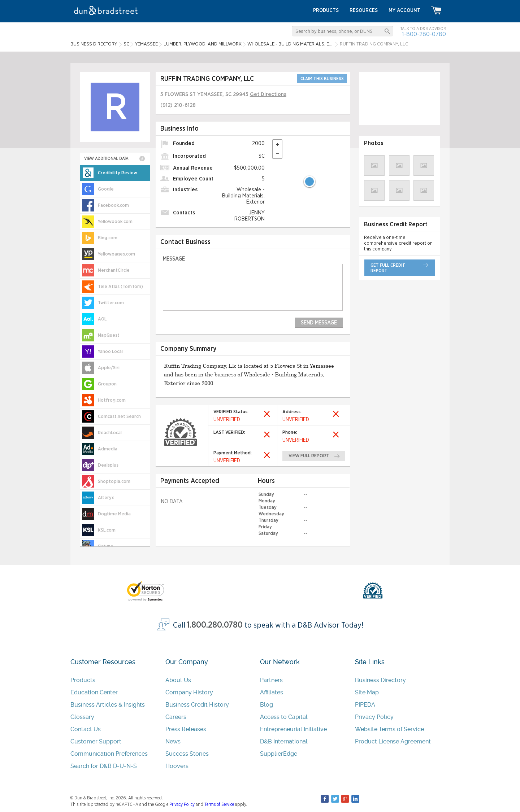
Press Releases (186, 729)
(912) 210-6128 (178, 105)
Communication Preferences (109, 754)
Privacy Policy (374, 717)
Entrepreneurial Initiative (293, 729)
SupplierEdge (279, 754)
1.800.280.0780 (215, 625)
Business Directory (380, 680)
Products (83, 680)
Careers (176, 717)
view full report (309, 456)
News (173, 741)
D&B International (284, 741)
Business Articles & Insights (108, 705)
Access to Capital (284, 717)
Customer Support (96, 741)
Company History (189, 692)
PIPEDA (365, 705)
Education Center (94, 692)
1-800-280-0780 (424, 34)
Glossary (82, 717)
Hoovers (177, 766)
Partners (271, 680)
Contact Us (86, 729)
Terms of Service (219, 804)
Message (174, 259)
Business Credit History (197, 705)
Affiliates (272, 692)
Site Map (367, 692)
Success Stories (187, 754)
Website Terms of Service (389, 729)
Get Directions (268, 94)
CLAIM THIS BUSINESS (322, 79)
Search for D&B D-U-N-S (104, 766)
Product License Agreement (393, 741)
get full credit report (388, 268)
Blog (266, 705)
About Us (178, 680)
